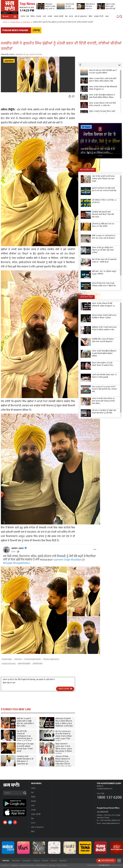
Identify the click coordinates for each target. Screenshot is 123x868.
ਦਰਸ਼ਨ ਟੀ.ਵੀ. (99, 16)
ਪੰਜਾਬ (23, 16)
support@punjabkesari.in (111, 823)
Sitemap (52, 865)
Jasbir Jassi (18, 659)
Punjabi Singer (7, 659)
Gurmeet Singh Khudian (33, 659)
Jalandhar (9, 61)
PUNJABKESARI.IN (104, 865)
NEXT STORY (65, 689)
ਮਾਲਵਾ (50, 16)
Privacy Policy (62, 865)
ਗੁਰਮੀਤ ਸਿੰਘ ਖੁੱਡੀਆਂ (24, 664)
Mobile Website (42, 865)
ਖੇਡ (66, 16)
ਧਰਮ (107, 16)
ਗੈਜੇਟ (91, 16)
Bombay (45, 861)
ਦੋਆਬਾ (39, 16)
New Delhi (16, 861)
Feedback (14, 865)
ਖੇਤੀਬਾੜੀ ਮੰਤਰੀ (38, 664)
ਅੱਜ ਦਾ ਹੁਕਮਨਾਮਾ (81, 16)
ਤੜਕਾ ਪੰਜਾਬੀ (59, 16)
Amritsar (54, 861)
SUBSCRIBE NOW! (106, 861)
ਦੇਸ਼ (28, 16)
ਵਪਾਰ (71, 16)
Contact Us (5, 865)
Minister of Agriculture (51, 659)
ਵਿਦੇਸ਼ (33, 16)
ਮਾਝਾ (44, 16)
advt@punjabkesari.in (105, 789)
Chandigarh (26, 861)
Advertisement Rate (27, 865)
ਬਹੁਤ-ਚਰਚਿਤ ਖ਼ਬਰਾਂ (87, 170)
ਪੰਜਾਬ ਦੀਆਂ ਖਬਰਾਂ (86, 297)
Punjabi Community (9, 664)
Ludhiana (36, 861)
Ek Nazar (86, 127)
